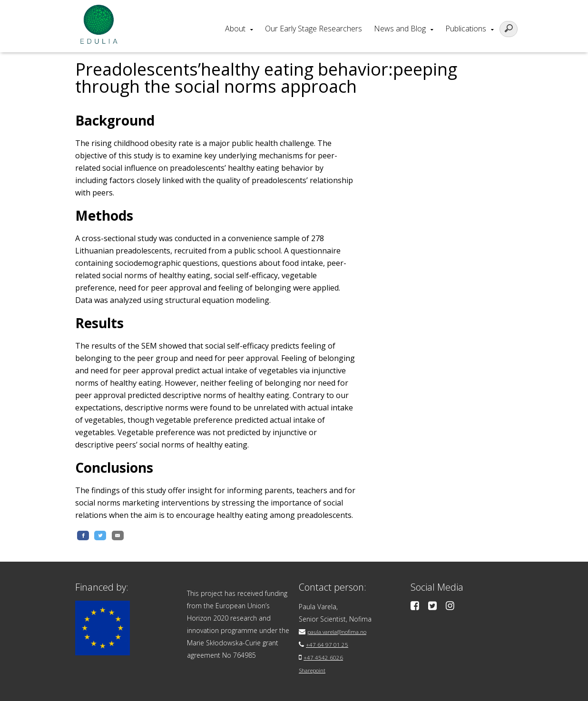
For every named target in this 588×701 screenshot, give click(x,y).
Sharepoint (316, 669)
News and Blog (400, 29)
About (235, 29)
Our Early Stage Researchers (314, 29)
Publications (466, 29)
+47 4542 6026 (327, 657)
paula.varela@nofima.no (344, 632)
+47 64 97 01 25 (331, 644)
